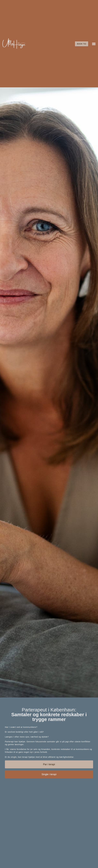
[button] (94, 44)
